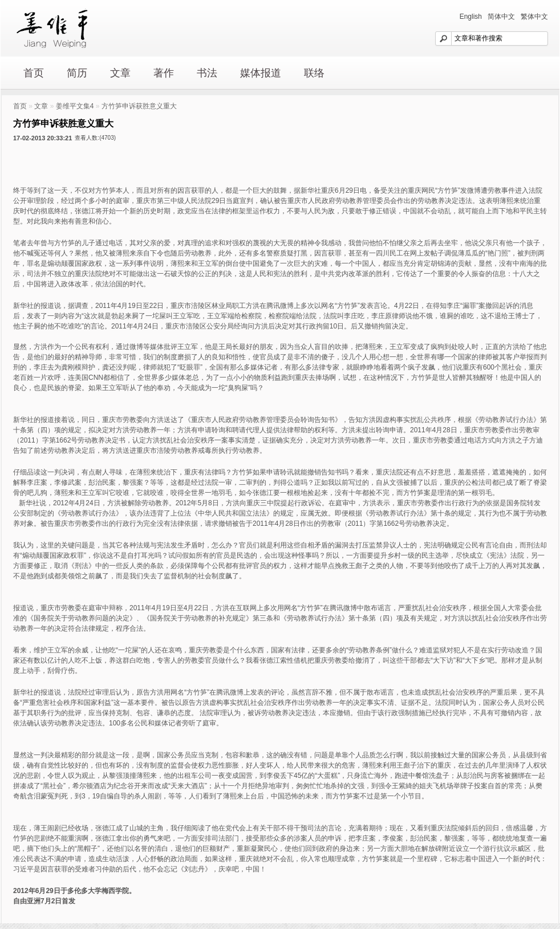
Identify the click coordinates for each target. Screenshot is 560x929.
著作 (164, 73)
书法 (207, 73)
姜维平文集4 (75, 106)
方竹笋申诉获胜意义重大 (139, 106)
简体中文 (501, 17)
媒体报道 (261, 73)
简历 (77, 73)
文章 (120, 73)
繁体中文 (534, 17)
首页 (34, 73)
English (471, 17)
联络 (314, 73)
